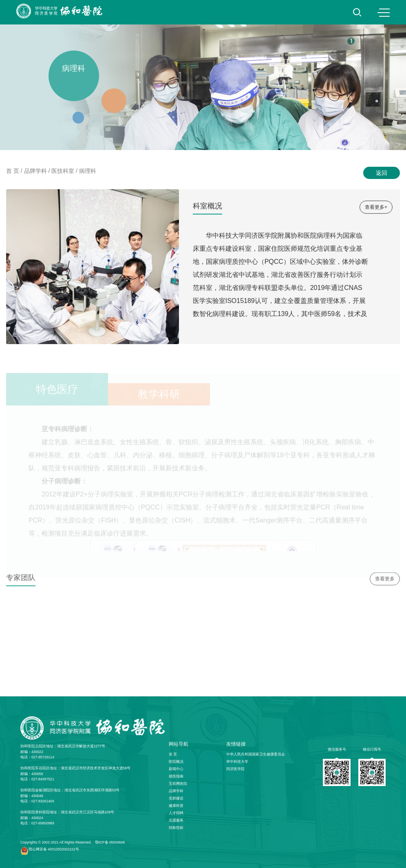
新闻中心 (176, 769)
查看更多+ (376, 208)
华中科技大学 (237, 762)
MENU (384, 13)
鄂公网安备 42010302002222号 (54, 849)
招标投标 (176, 828)
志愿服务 (176, 820)
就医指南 (176, 776)
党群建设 (176, 798)
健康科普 (176, 806)
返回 (382, 173)
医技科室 (63, 171)
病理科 (88, 171)
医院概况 (176, 762)
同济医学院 (235, 769)
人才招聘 (176, 813)
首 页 (13, 171)
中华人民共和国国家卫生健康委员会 (256, 754)
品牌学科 (35, 171)
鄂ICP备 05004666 (110, 842)
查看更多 (385, 581)
